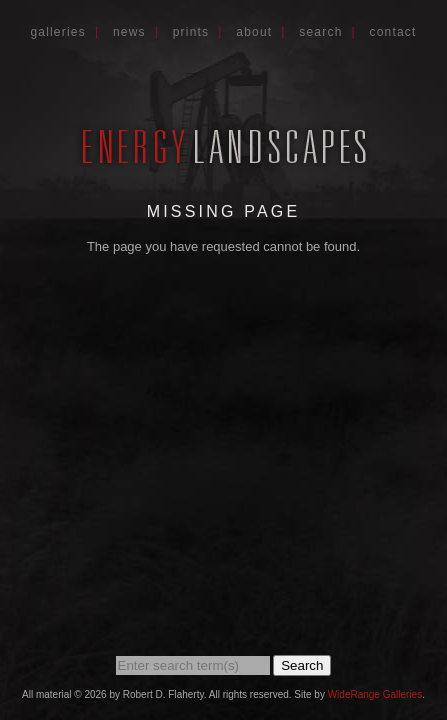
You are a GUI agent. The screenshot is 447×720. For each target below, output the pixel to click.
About (254, 32)
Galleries (58, 32)
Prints (191, 32)
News (129, 32)
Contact (393, 32)
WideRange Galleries (375, 694)
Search (320, 32)
